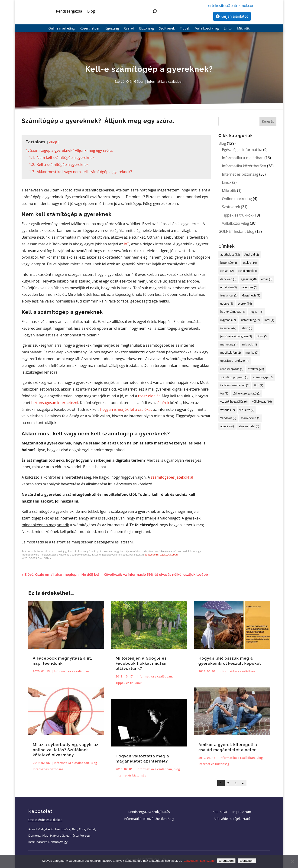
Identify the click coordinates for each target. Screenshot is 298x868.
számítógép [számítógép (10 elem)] (263, 377)
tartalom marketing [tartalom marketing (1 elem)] (235, 385)
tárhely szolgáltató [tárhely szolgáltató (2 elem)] (247, 393)
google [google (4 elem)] (227, 304)
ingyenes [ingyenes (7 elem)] (228, 320)
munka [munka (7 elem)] (252, 353)
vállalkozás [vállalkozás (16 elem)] (262, 402)
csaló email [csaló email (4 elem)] (248, 271)
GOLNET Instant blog (236, 231)
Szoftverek (167, 29)
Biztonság (147, 29)
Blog (91, 11)
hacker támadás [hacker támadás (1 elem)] (233, 312)
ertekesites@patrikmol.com (232, 6)
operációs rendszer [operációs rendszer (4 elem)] (235, 361)
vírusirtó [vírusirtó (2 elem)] (247, 410)
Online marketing (62, 29)
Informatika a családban (165, 81)
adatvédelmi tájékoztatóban (161, 554)
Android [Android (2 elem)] (252, 255)
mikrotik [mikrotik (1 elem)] (249, 344)
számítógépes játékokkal (172, 477)
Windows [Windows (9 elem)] (228, 418)
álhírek (163, 403)
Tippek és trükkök (237, 215)
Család (129, 29)
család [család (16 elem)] (250, 263)
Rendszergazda (69, 11)
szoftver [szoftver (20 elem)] (256, 369)
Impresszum (242, 812)
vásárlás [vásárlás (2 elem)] (227, 410)
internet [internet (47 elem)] (228, 328)
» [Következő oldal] (243, 783)
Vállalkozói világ (207, 29)
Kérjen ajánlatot (234, 16)
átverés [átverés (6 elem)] (227, 426)
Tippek (185, 29)
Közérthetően (90, 29)
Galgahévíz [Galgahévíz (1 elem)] (251, 295)
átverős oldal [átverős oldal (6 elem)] (249, 426)
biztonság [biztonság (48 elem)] (229, 263)
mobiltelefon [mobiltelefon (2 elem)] (230, 353)
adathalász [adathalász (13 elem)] (230, 255)
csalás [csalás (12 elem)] (227, 271)
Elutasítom (247, 861)
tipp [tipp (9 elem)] (259, 385)
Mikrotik (243, 29)
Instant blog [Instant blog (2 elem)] (250, 320)
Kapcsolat (220, 812)
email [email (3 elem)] (267, 279)
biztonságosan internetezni (55, 403)
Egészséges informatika (242, 150)
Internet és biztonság (240, 174)
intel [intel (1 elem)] (269, 320)
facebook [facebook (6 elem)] (249, 287)
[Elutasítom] (292, 861)
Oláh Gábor (135, 81)
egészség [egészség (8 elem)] (249, 279)
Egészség (112, 29)
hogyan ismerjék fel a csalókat (126, 409)
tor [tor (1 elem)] (224, 393)
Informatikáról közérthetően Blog (149, 819)
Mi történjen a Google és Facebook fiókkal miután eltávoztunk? (141, 663)
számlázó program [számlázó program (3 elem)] (234, 377)
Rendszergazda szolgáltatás (149, 812)
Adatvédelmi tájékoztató (232, 819)
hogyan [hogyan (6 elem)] (256, 312)
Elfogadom (226, 861)
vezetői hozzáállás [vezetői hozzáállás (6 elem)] (234, 402)
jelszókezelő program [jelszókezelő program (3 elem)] (236, 336)
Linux (228, 29)
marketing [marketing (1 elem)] (229, 344)
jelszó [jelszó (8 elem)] (246, 328)
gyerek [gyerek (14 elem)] (245, 304)
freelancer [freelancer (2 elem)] (229, 295)
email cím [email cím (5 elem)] (228, 287)
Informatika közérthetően (244, 166)
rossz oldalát (149, 396)
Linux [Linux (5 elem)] (262, 336)
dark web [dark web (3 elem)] (228, 279)
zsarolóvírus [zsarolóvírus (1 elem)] (250, 418)
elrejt (53, 142)
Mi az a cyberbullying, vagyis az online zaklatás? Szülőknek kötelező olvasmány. (66, 750)
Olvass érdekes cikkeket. (45, 820)
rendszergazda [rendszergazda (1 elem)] (232, 369)
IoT (126, 244)
